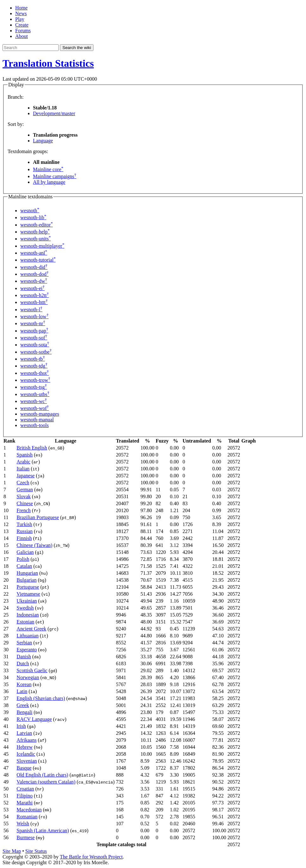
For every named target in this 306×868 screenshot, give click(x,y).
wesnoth (30, 211)
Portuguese (28, 587)
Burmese (25, 837)
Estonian (25, 622)
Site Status (36, 851)
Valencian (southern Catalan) (46, 782)
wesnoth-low (34, 316)
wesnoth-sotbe (36, 352)
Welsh (23, 824)
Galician (25, 552)
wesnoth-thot (35, 373)
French (23, 510)
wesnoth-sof (34, 338)
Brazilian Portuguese (38, 517)
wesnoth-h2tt (35, 295)
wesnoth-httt (34, 302)
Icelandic (26, 754)
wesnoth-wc (34, 401)
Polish (23, 559)
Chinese (25, 503)
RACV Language (34, 719)
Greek (23, 705)
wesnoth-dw (34, 281)
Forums (23, 31)
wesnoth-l (31, 310)
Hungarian (27, 573)
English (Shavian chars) (41, 698)
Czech (23, 483)
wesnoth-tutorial (38, 260)
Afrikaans (26, 740)
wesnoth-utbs (35, 394)
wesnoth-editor (37, 225)
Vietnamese (28, 594)
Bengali (24, 712)
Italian (23, 469)
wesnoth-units (35, 239)
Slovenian (27, 761)
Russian (25, 531)
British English (32, 448)
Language (43, 141)
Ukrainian (27, 601)
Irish (21, 726)
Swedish (25, 608)
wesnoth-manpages (40, 414)
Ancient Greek (31, 629)
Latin (22, 691)
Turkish (24, 524)
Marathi (25, 803)
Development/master (54, 113)
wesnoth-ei (32, 288)
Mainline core (48, 169)
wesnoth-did (34, 267)
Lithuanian (27, 636)
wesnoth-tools (35, 425)
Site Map (12, 851)
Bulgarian (26, 580)
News (21, 13)
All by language (49, 182)
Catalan (24, 566)
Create (22, 25)
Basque (24, 768)
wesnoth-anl (34, 253)
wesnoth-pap (34, 331)
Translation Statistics (48, 63)
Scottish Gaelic (32, 670)
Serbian (24, 643)
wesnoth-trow (35, 380)
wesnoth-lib (33, 217)
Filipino (25, 796)
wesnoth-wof (35, 408)
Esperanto (27, 650)
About (22, 36)
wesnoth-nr (33, 323)
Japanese (25, 476)
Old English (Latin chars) (42, 775)
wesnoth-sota (35, 345)
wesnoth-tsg (34, 387)
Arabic (23, 462)
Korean (24, 684)
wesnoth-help (35, 232)
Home (21, 8)
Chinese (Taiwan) (34, 545)
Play (20, 19)
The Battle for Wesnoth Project (91, 857)
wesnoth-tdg (34, 366)
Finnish (24, 538)
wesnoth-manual (37, 420)
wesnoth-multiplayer (42, 246)
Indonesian (28, 615)
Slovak (23, 496)
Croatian (25, 789)
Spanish (25, 455)
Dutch (23, 663)
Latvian (24, 733)
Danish (24, 657)
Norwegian (28, 677)
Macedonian (29, 810)
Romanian (27, 817)
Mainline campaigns (55, 176)
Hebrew (25, 747)
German (25, 490)
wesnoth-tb (33, 359)
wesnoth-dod (34, 274)
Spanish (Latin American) (43, 831)
